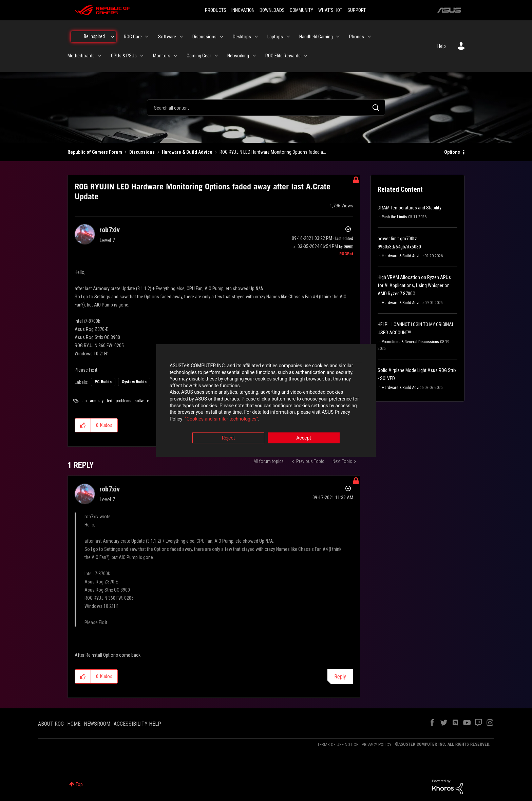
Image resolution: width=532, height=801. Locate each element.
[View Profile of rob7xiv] (110, 230)
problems (123, 401)
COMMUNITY (301, 10)
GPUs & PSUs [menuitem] (124, 56)
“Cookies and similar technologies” (222, 419)
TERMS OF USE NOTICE (338, 744)
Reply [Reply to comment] (340, 677)
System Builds (134, 382)
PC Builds (103, 382)
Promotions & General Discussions (410, 342)
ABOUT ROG (51, 724)
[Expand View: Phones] (369, 37)
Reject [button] (229, 438)
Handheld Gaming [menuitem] (316, 37)
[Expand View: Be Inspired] (113, 37)
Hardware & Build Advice (187, 152)
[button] (83, 425)
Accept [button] (304, 438)
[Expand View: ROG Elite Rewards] (306, 56)
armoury (97, 401)
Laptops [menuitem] (275, 37)
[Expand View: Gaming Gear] (216, 56)
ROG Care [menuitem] (133, 37)
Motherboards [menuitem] (81, 56)
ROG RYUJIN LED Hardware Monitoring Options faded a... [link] (273, 152)
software (142, 401)
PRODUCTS (216, 10)
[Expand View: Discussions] (222, 37)
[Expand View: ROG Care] (147, 37)
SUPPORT (357, 10)
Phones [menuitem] (357, 37)
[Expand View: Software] (181, 37)
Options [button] (452, 152)
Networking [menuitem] (238, 56)
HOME (74, 724)
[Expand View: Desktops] (256, 37)
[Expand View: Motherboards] (100, 56)
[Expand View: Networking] (254, 56)
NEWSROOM (97, 724)
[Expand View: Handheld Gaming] (338, 37)
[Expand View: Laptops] (288, 37)
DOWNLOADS (272, 10)
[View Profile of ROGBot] (346, 254)
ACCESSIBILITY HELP (137, 724)
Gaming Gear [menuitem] (199, 56)
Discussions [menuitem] (204, 37)
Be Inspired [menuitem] (94, 36)
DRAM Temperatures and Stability (410, 208)
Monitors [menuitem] (162, 56)
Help (442, 46)
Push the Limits (394, 217)
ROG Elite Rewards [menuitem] (283, 56)
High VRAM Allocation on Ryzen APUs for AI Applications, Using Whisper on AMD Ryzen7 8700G (414, 285)
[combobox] (266, 108)
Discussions (142, 152)
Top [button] (79, 784)
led (110, 401)
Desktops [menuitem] (242, 37)
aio (84, 401)
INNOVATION (243, 10)
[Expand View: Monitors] (175, 56)
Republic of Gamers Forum (95, 152)
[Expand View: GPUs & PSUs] (142, 56)
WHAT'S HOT (330, 10)
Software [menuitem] (167, 37)
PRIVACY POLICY (377, 744)
